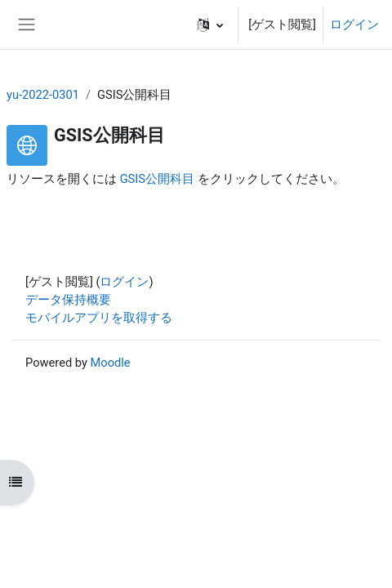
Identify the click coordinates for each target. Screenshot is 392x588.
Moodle (111, 363)
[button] (210, 24)
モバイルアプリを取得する (99, 318)
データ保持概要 (68, 300)
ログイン (354, 24)
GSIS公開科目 (157, 179)
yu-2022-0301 (43, 95)
